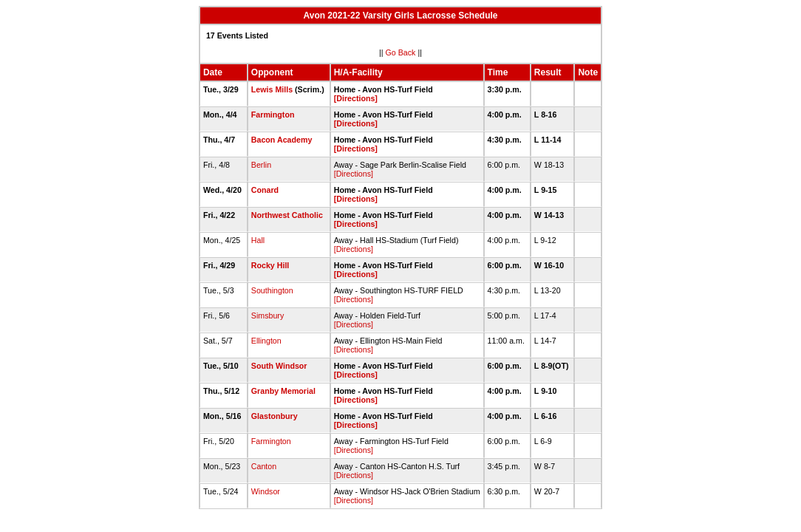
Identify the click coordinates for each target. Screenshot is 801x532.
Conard (265, 190)
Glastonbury (275, 416)
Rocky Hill (270, 265)
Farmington (273, 115)
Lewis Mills (272, 89)
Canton (264, 466)
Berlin (261, 165)
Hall (258, 240)
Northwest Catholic (287, 215)
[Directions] (356, 98)
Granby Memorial (283, 391)
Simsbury (267, 316)
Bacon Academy (282, 140)
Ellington (266, 341)
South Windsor (279, 366)
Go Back (401, 52)
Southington (272, 290)
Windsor (266, 491)
